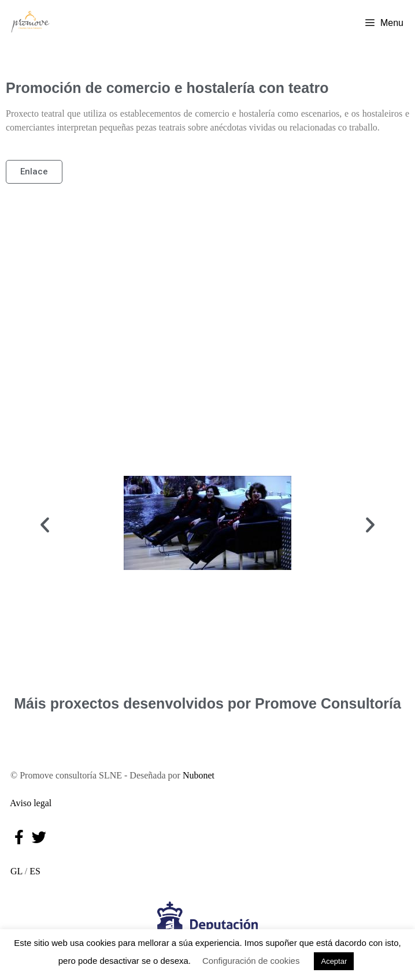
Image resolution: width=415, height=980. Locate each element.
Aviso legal (29, 803)
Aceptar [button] (334, 961)
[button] (45, 525)
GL (14, 871)
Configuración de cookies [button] (251, 961)
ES (35, 871)
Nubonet (199, 775)
